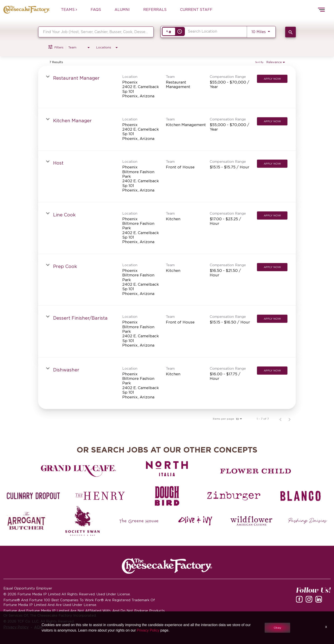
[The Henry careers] (100, 496)
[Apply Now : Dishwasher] (272, 371)
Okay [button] (277, 628)
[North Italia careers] (167, 469)
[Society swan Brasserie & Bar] (83, 521)
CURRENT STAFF (196, 10)
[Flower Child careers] (256, 471)
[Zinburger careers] (234, 496)
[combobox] (96, 32)
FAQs (96, 10)
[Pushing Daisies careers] (308, 521)
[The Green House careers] (139, 521)
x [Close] (326, 627)
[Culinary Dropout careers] (33, 496)
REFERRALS (155, 10)
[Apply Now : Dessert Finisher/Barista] (272, 319)
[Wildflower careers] (251, 521)
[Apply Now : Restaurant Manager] (272, 79)
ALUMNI (122, 10)
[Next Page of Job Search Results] (289, 419)
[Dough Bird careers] (167, 496)
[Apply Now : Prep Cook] (272, 267)
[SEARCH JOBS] (290, 32)
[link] (167, 87)
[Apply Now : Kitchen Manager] (272, 121)
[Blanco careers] (301, 496)
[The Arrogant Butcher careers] (26, 521)
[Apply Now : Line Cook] (272, 215)
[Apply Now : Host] (272, 164)
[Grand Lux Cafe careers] (78, 471)
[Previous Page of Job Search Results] (280, 419)
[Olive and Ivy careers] (195, 521)
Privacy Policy (148, 630)
